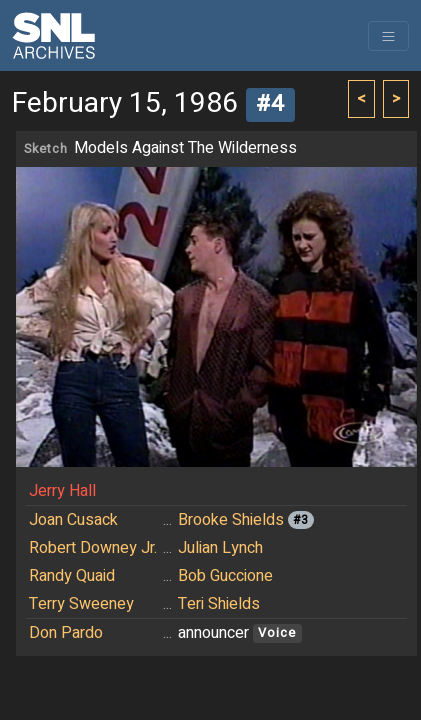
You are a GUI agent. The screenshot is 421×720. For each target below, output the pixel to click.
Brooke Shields (231, 520)
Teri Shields (219, 604)
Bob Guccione (225, 576)
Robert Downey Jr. (93, 548)
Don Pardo (66, 633)
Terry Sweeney (81, 604)
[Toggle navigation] (388, 36)
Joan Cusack (73, 520)
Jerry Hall (62, 491)
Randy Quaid (72, 576)
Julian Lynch (220, 548)
